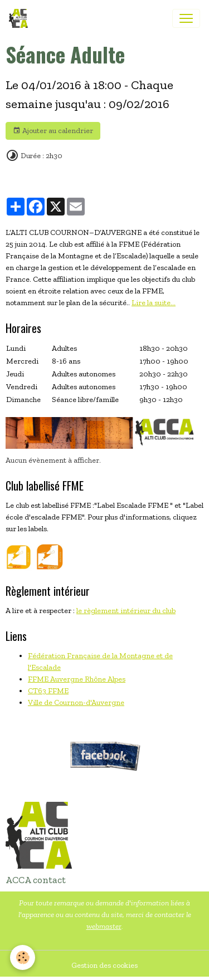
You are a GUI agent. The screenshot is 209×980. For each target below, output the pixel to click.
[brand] (21, 18)
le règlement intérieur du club (126, 611)
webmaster (104, 926)
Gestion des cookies (104, 965)
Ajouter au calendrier (53, 131)
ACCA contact (36, 880)
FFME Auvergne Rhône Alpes (77, 679)
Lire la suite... (154, 303)
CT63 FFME (48, 691)
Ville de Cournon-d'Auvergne (76, 702)
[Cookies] (23, 957)
